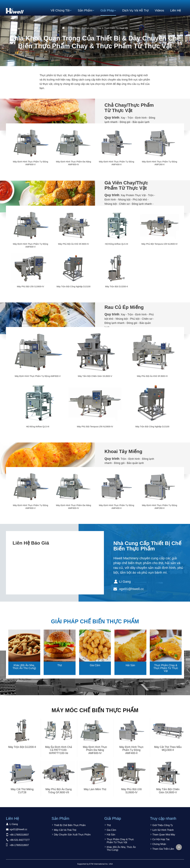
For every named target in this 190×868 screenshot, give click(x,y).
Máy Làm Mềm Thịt (95, 789)
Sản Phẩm (60, 818)
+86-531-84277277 (20, 840)
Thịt (60, 665)
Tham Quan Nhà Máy (164, 835)
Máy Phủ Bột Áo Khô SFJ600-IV (73, 244)
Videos (159, 10)
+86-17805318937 (19, 835)
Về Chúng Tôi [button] (60, 10)
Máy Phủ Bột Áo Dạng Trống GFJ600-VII (59, 791)
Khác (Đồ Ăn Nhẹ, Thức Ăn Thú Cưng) (24, 667)
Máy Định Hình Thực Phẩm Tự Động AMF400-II (116, 163)
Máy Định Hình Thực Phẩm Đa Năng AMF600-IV (73, 163)
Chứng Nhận (159, 844)
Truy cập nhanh (163, 818)
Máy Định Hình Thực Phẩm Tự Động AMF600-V (31, 163)
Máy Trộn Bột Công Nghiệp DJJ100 (73, 287)
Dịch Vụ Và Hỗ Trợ (135, 10)
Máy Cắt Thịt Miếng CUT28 (22, 791)
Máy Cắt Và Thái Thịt (65, 830)
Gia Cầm (95, 665)
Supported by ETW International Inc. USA (95, 864)
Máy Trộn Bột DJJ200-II (116, 287)
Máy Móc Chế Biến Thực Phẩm (95, 710)
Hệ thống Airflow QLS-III (116, 244)
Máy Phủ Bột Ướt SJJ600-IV (31, 287)
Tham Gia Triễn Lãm (163, 849)
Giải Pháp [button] (107, 10)
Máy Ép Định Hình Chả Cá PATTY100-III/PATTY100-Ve (59, 750)
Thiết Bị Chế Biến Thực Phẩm (70, 825)
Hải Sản (130, 665)
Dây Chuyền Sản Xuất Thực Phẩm (72, 835)
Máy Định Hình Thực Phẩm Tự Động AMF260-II (159, 163)
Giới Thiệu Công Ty (163, 825)
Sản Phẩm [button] (85, 10)
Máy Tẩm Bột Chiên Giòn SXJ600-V (95, 376)
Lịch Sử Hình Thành (163, 830)
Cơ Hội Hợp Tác (161, 839)
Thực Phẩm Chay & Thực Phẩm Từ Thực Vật (166, 668)
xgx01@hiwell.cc (131, 589)
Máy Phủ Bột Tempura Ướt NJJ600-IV (159, 244)
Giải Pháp (75, 28)
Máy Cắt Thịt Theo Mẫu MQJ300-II (168, 749)
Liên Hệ (176, 10)
